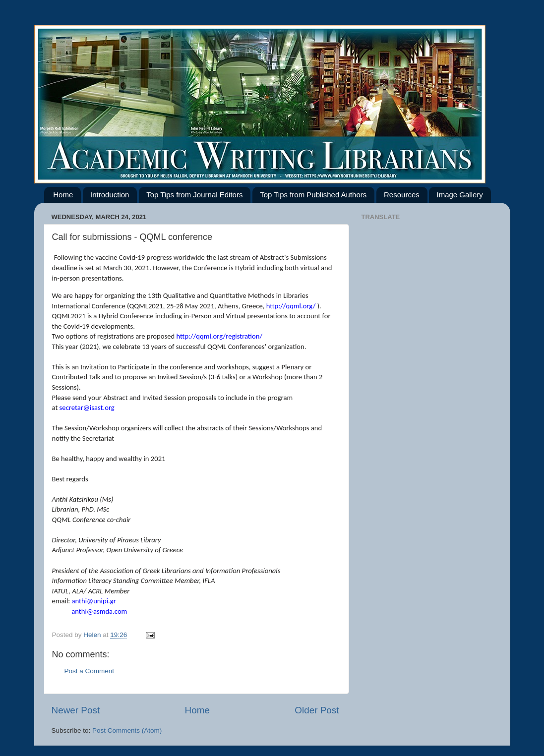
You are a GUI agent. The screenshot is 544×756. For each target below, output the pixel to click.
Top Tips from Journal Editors (194, 195)
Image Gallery (459, 195)
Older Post (317, 710)
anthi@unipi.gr (94, 601)
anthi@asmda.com (99, 611)
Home (63, 195)
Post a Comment (90, 671)
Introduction (110, 195)
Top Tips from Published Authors (313, 195)
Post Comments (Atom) (127, 730)
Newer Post (76, 710)
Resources (402, 195)
